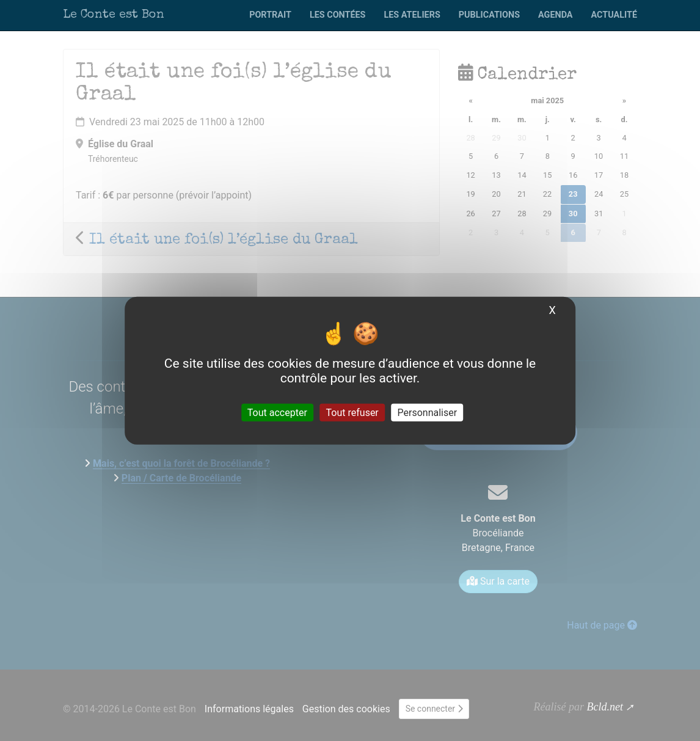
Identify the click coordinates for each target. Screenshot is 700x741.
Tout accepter (277, 413)
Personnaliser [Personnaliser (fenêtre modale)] (428, 413)
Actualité (614, 15)
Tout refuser (352, 413)
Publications (489, 15)
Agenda (555, 15)
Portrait (270, 15)
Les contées (338, 15)
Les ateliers (412, 15)
